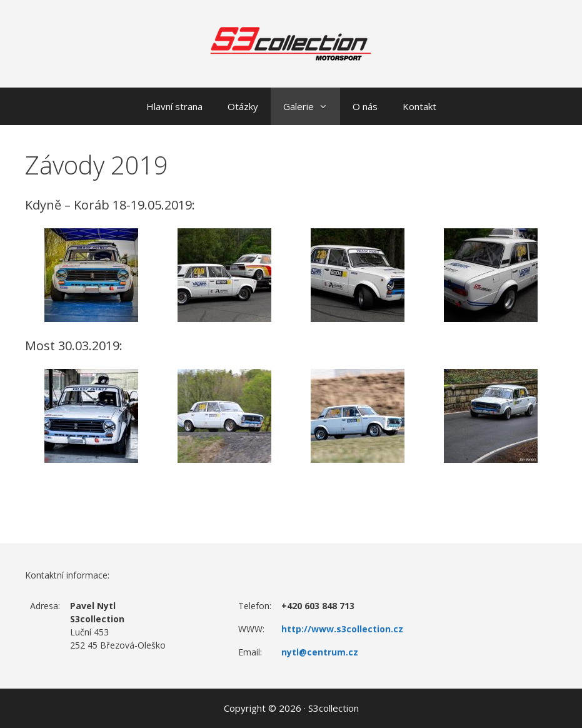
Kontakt (419, 106)
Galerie (312, 106)
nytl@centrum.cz (320, 652)
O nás (365, 106)
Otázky (243, 106)
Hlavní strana (174, 106)
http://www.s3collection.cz (342, 629)
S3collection (334, 708)
